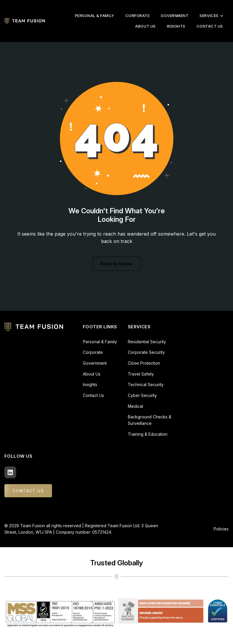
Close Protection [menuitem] (144, 363)
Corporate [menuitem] (138, 16)
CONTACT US (28, 491)
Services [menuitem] (211, 16)
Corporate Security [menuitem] (146, 352)
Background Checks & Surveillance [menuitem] (150, 420)
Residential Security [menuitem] (147, 342)
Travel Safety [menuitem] (141, 374)
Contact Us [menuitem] (210, 26)
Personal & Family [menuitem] (95, 16)
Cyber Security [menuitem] (142, 395)
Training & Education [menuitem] (148, 434)
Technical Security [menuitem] (146, 384)
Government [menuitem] (175, 16)
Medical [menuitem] (135, 406)
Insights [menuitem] (176, 26)
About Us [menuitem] (145, 26)
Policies (221, 529)
